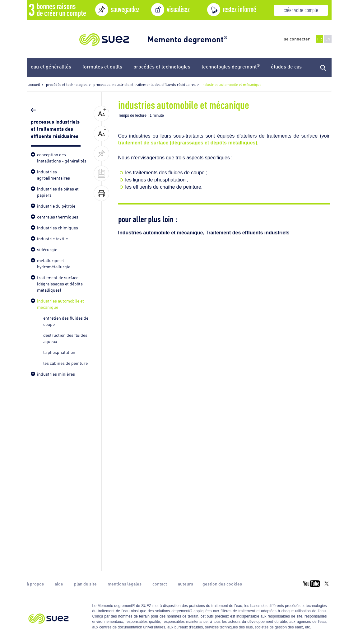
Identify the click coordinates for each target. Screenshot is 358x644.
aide (59, 584)
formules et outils (102, 66)
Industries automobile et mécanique (161, 233)
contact (160, 584)
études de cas (286, 66)
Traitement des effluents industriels (247, 233)
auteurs (186, 584)
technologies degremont (231, 66)
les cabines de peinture (65, 363)
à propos (35, 584)
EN (328, 39)
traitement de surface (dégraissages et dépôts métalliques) (188, 143)
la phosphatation (59, 352)
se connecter (297, 39)
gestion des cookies (222, 584)
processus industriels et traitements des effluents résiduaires (55, 128)
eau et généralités (51, 66)
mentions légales (125, 584)
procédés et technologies (162, 66)
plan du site (85, 584)
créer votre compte (301, 9)
